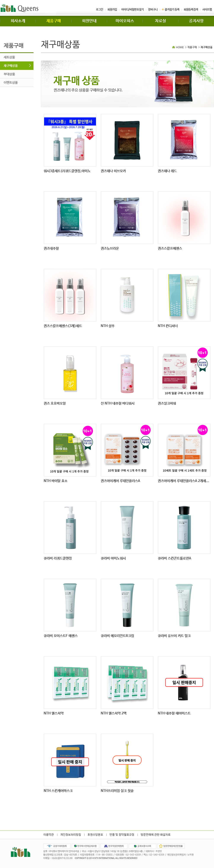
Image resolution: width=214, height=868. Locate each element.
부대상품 (9, 74)
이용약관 (49, 835)
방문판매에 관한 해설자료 (156, 835)
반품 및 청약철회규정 (122, 835)
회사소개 (18, 21)
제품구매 (54, 21)
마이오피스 (125, 21)
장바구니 (153, 10)
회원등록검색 (191, 10)
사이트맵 (207, 10)
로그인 (100, 10)
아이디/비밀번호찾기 (133, 10)
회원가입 (112, 10)
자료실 (160, 21)
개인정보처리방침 (71, 835)
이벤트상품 (11, 83)
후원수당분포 (95, 835)
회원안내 (89, 21)
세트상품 (9, 57)
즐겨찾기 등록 (171, 10)
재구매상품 (11, 66)
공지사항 (196, 21)
